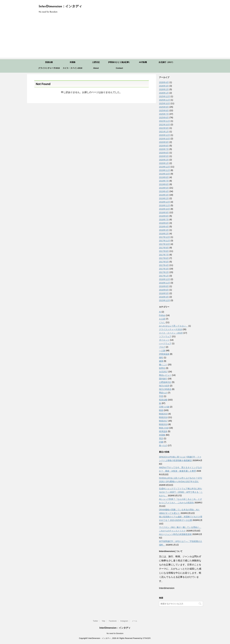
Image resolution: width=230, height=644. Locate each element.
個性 (161, 358)
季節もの (163, 393)
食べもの (163, 445)
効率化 (162, 368)
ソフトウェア (165, 336)
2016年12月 (165, 279)
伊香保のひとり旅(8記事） (119, 62)
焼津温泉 (163, 431)
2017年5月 (164, 262)
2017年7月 (164, 255)
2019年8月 (164, 177)
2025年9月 (164, 107)
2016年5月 (164, 293)
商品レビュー (165, 375)
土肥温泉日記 (165, 382)
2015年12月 (165, 300)
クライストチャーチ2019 (49, 68)
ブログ (162, 347)
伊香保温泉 (164, 354)
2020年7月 (164, 149)
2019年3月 (164, 195)
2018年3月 (164, 230)
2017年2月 (164, 272)
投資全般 (49, 62)
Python (162, 315)
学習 (161, 396)
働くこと (163, 365)
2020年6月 (164, 153)
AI (160, 312)
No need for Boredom (115, 633)
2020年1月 (164, 163)
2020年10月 (165, 139)
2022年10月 (165, 125)
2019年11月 (165, 170)
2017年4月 (164, 265)
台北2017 (163, 372)
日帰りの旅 (164, 407)
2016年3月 (164, 297)
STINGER (147, 638)
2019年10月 (165, 174)
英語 (161, 438)
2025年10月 (165, 103)
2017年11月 (165, 241)
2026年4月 (164, 82)
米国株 (73, 62)
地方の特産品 (165, 389)
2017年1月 (164, 276)
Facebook (113, 621)
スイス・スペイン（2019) (171, 333)
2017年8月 (164, 251)
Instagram (124, 621)
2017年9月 (164, 248)
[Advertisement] (115, 37)
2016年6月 (164, 290)
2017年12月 (165, 237)
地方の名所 (164, 386)
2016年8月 (164, 286)
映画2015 (163, 414)
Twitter (95, 621)
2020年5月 (164, 156)
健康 (161, 361)
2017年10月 (165, 244)
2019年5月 (164, 188)
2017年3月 (164, 269)
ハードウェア (165, 343)
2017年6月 (164, 258)
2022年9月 (164, 128)
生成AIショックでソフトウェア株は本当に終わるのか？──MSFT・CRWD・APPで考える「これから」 (181, 492)
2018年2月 (164, 234)
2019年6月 (164, 184)
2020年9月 (164, 142)
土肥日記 (96, 62)
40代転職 (143, 62)
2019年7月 (164, 181)
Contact (119, 68)
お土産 (162, 319)
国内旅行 (163, 379)
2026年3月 (164, 86)
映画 (161, 410)
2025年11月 (165, 100)
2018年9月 (164, 212)
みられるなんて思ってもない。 (173, 326)
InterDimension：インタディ (60, 7)
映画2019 (163, 424)
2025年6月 (164, 118)
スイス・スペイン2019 (73, 68)
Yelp (103, 621)
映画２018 (164, 428)
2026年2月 (164, 89)
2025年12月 (165, 96)
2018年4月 (164, 227)
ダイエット (164, 340)
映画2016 (163, 417)
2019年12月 (165, 167)
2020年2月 (164, 160)
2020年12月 (165, 135)
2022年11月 (165, 121)
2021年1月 (164, 132)
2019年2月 (164, 198)
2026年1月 (164, 93)
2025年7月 (164, 114)
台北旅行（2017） (166, 62)
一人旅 (162, 351)
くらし (162, 322)
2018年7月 (164, 220)
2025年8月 (164, 110)
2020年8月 (164, 146)
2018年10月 (165, 209)
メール (135, 621)
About (96, 68)
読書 (161, 442)
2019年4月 (164, 191)
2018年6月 (164, 223)
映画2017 (163, 421)
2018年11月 (165, 205)
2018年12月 (165, 202)
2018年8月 (164, 216)
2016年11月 (165, 283)
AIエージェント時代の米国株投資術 (175, 534)
